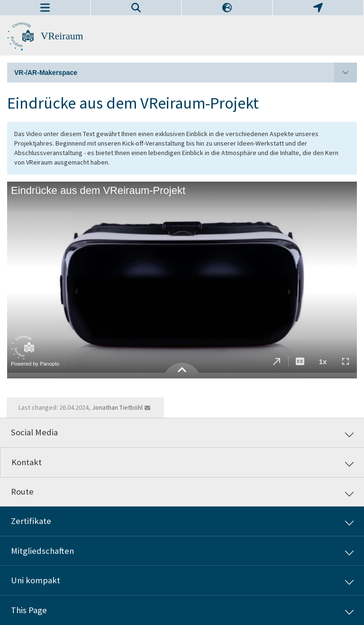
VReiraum (62, 36)
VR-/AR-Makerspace (186, 73)
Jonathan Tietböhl (117, 407)
